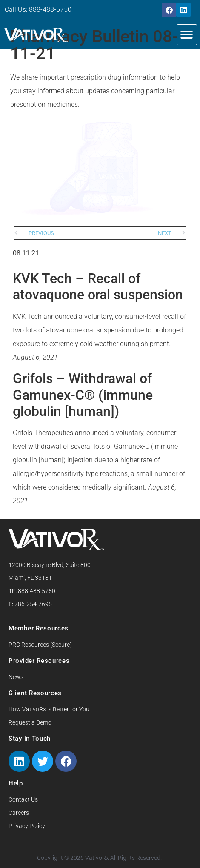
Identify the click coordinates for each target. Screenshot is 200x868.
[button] (187, 35)
